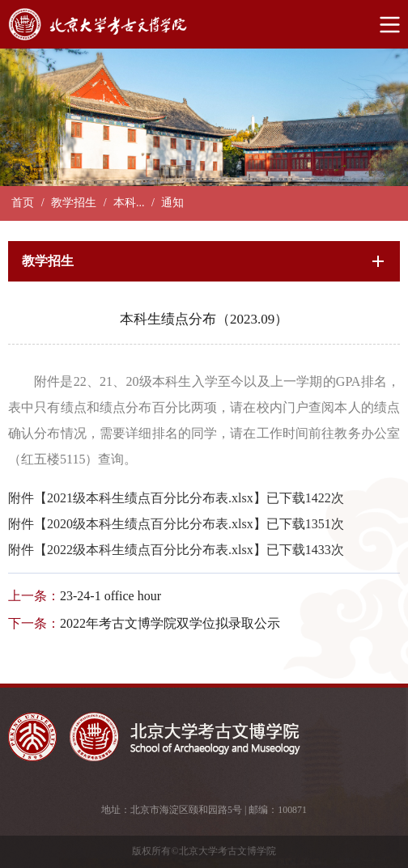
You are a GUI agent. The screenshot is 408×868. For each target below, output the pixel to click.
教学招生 (74, 203)
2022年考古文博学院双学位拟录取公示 (170, 623)
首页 (23, 203)
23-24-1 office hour (110, 596)
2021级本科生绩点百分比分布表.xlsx (150, 498)
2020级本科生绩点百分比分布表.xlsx (150, 524)
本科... (129, 203)
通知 (172, 203)
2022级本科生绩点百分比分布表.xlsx (150, 550)
